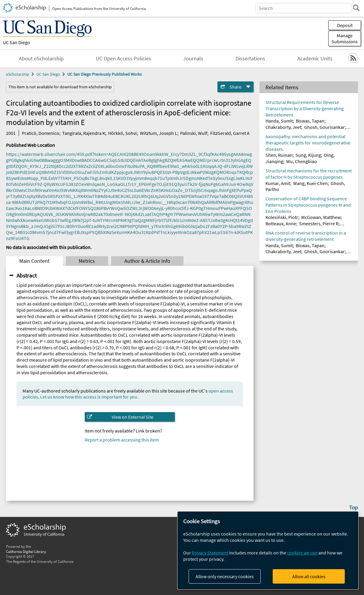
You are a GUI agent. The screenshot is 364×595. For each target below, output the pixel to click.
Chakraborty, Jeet (283, 127)
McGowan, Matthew (321, 217)
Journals (193, 59)
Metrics (87, 261)
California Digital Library (26, 551)
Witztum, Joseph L (159, 133)
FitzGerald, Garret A (230, 133)
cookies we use (302, 553)
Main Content (34, 261)
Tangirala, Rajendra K (84, 133)
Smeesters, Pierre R (319, 223)
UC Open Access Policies (123, 59)
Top (353, 507)
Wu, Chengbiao (302, 161)
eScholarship (18, 74)
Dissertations (250, 59)
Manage (345, 38)
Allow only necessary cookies (225, 576)
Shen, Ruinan (279, 155)
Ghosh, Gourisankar (325, 127)
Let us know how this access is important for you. (89, 397)
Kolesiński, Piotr (282, 217)
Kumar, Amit (278, 183)
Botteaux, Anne (281, 223)
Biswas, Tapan (310, 121)
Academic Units (315, 59)
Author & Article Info (147, 261)
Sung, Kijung (308, 155)
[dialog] (268, 550)
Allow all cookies (309, 576)
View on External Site (133, 417)
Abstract (27, 275)
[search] (356, 8)
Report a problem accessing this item (122, 440)
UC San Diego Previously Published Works (105, 74)
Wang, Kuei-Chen (310, 183)
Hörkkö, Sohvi (122, 133)
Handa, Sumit (279, 121)
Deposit (345, 25)
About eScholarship (41, 59)
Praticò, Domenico (41, 133)
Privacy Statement (210, 553)
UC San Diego (17, 42)
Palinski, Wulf (194, 133)
